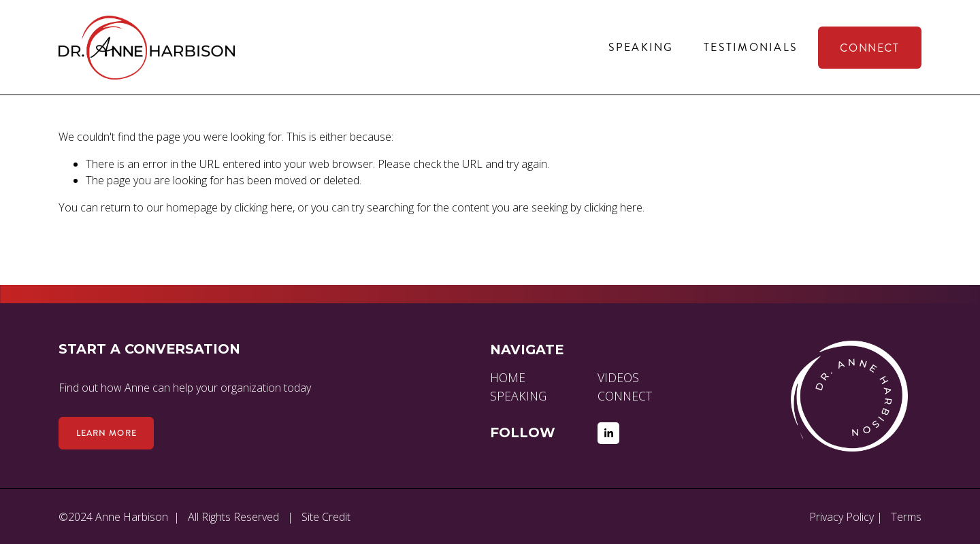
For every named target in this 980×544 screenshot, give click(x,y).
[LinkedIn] (608, 433)
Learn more (107, 433)
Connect (869, 48)
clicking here (263, 207)
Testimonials (751, 47)
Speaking (641, 47)
